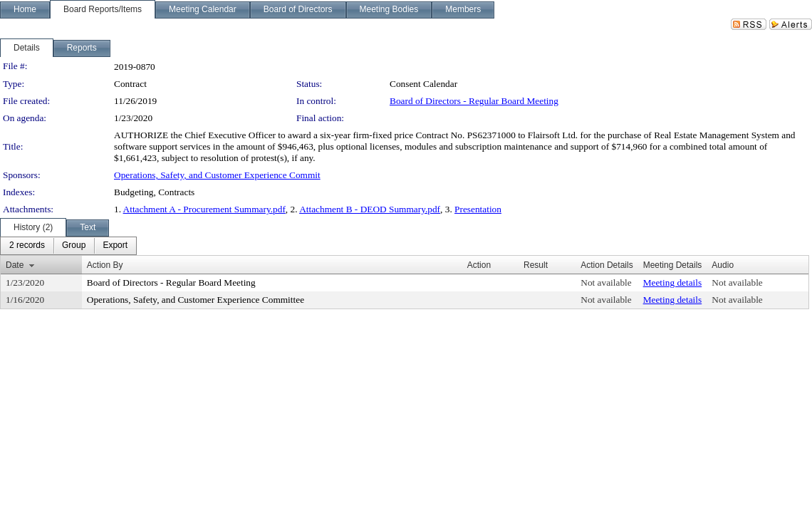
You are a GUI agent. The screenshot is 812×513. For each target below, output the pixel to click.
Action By (105, 265)
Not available (606, 283)
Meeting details (673, 283)
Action (479, 265)
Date (15, 265)
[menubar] (68, 246)
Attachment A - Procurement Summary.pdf (204, 209)
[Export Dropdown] (115, 246)
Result (536, 265)
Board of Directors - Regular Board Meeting (474, 101)
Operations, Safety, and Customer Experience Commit (217, 175)
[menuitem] (27, 246)
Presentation (478, 209)
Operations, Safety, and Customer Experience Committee (196, 300)
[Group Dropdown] (74, 246)
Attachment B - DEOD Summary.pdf (370, 209)
